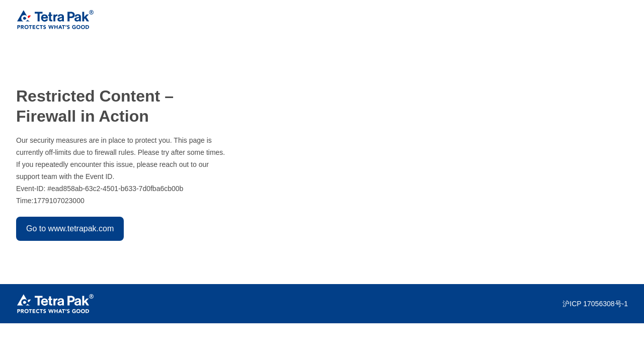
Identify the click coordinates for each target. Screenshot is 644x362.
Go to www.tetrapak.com (70, 229)
